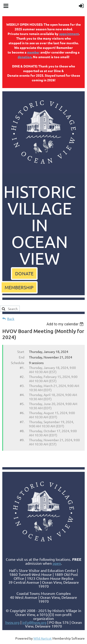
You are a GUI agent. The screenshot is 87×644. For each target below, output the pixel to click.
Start (21, 352)
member (33, 52)
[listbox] (66, 324)
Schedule (18, 363)
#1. (22, 368)
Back (11, 319)
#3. (22, 386)
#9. (22, 440)
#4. (22, 395)
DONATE (24, 273)
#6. (22, 413)
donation (25, 57)
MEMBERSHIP (19, 287)
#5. (22, 404)
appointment (69, 34)
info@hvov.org (34, 622)
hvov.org (12, 622)
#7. (22, 422)
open (57, 563)
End (22, 357)
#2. (22, 377)
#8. (22, 431)
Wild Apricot (43, 638)
